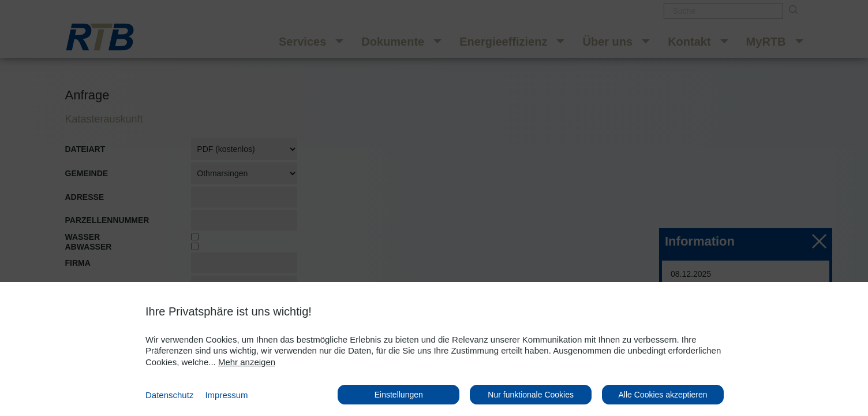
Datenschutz (169, 395)
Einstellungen (399, 395)
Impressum (226, 395)
